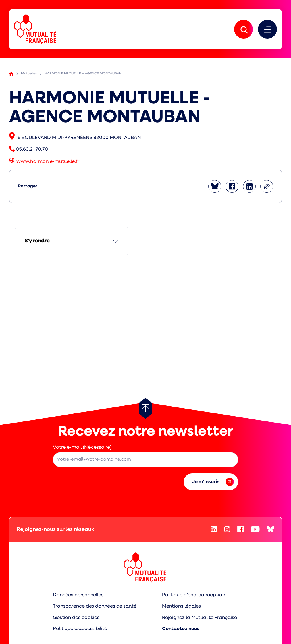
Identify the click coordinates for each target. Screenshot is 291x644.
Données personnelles (78, 595)
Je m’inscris (213, 482)
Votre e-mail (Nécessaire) (82, 448)
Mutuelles (29, 74)
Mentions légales (182, 607)
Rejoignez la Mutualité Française (200, 618)
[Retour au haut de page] (145, 409)
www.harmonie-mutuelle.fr (48, 162)
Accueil (11, 74)
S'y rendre (37, 241)
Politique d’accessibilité (80, 629)
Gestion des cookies (76, 618)
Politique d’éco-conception (194, 595)
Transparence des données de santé (95, 607)
